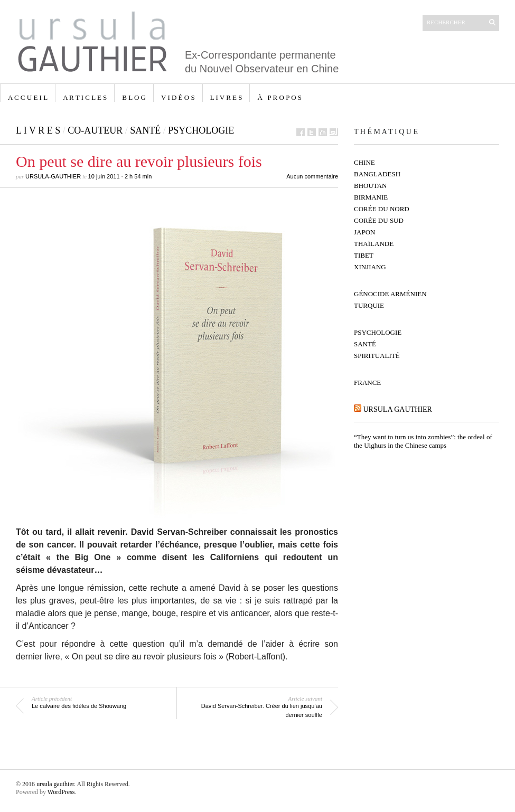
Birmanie (371, 197)
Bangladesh (377, 174)
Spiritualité (377, 356)
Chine (364, 162)
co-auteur (95, 130)
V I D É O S (178, 97)
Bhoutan (371, 186)
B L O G (134, 97)
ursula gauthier (398, 409)
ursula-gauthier (53, 176)
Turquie (369, 305)
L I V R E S (226, 97)
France (367, 383)
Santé (145, 130)
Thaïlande (374, 244)
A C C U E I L (28, 97)
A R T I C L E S (85, 97)
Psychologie (201, 130)
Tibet (364, 255)
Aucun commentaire (312, 176)
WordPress (61, 792)
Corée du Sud (379, 220)
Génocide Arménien (390, 294)
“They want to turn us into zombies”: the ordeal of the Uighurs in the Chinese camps (423, 441)
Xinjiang (370, 267)
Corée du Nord (382, 209)
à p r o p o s (279, 97)
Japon (364, 232)
